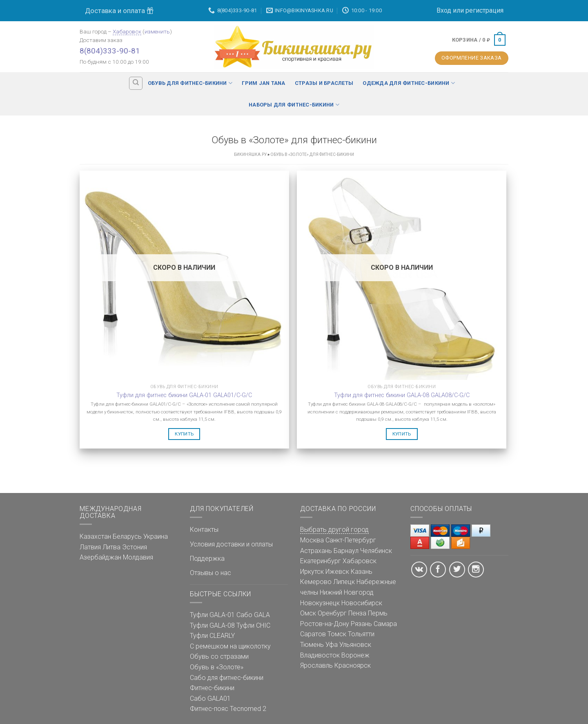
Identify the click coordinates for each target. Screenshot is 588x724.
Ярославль (316, 665)
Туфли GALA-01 (212, 615)
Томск (337, 634)
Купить (184, 434)
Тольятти (361, 634)
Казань (362, 572)
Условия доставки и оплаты (231, 544)
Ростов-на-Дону (325, 624)
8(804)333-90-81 (110, 51)
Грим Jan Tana (263, 83)
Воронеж (355, 655)
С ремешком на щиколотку (230, 646)
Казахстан (95, 536)
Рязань (361, 624)
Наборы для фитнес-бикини (294, 105)
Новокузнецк (320, 603)
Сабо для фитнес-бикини (227, 678)
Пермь (378, 613)
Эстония (135, 547)
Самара (385, 624)
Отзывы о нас (210, 573)
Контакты (204, 530)
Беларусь (127, 536)
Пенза (357, 613)
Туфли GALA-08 (212, 625)
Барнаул (346, 551)
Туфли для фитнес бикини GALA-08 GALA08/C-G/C (402, 395)
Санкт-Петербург (351, 540)
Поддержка (207, 559)
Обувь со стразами (219, 656)
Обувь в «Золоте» (217, 667)
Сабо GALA (253, 615)
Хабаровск (127, 31)
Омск (308, 613)
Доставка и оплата (119, 11)
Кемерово (316, 582)
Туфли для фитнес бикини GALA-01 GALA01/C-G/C (184, 395)
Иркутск (312, 572)
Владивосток (320, 655)
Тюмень (312, 645)
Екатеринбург (321, 561)
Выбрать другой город (334, 530)
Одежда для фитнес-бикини (409, 83)
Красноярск (353, 665)
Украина (156, 536)
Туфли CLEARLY (212, 636)
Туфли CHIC (253, 625)
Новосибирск (362, 603)
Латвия (90, 547)
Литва (111, 547)
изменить (157, 31)
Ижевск (337, 572)
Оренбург (332, 613)
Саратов (313, 634)
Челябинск (376, 551)
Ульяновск (355, 645)
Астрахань (316, 551)
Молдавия (138, 557)
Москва (312, 540)
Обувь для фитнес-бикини (190, 83)
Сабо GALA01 (210, 698)
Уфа (332, 645)
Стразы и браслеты (324, 83)
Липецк (344, 582)
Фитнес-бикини (212, 688)
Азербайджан (100, 557)
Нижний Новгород (347, 592)
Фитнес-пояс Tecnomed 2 (228, 709)
